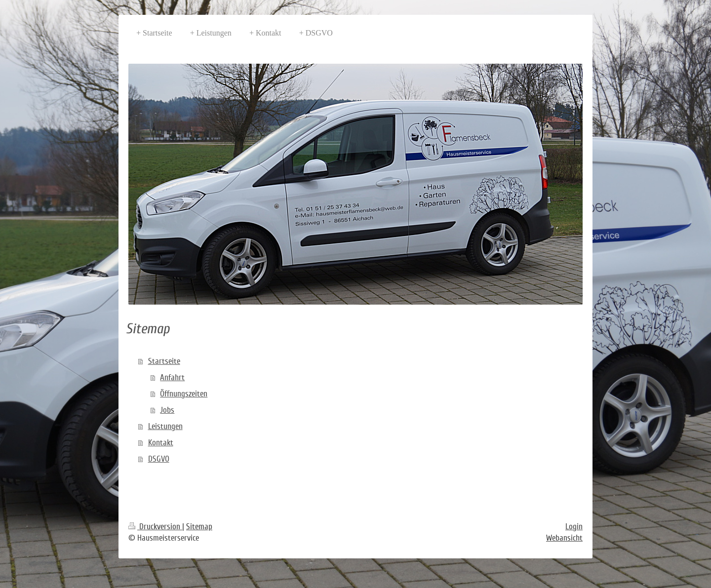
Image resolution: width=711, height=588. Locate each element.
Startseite (164, 361)
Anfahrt (172, 377)
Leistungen (165, 426)
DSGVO (159, 459)
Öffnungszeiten (184, 394)
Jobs (167, 410)
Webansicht (564, 538)
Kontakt (161, 443)
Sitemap (199, 527)
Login (574, 527)
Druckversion (155, 527)
